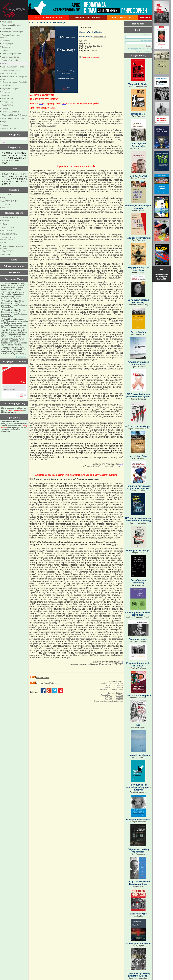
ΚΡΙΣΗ (5, 198)
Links (14, 260)
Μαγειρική (6, 92)
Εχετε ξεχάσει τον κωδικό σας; (140, 49)
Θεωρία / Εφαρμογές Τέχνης (13, 67)
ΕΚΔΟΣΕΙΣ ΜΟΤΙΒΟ (122, 17)
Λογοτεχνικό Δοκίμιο (10, 89)
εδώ (121, 464)
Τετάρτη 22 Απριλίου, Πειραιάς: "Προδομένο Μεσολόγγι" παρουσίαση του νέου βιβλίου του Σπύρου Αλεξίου (14, 313)
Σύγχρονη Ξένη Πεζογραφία (13, 118)
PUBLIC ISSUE (8, 227)
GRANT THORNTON (10, 217)
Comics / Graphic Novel (11, 25)
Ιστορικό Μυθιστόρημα (11, 70)
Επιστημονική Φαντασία (11, 54)
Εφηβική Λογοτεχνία (10, 60)
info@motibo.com (116, 689)
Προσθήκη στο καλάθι (89, 57)
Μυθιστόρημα (7, 102)
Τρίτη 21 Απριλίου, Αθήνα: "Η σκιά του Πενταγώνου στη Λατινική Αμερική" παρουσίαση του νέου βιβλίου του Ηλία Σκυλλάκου (14, 333)
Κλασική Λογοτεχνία (10, 73)
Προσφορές (138, 24)
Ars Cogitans (7, 22)
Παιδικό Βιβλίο (8, 105)
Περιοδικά (14, 190)
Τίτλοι (14, 169)
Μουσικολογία (7, 99)
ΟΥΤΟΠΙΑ (6, 204)
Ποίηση (5, 108)
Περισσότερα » (22, 357)
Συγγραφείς (14, 147)
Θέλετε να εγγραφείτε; (143, 51)
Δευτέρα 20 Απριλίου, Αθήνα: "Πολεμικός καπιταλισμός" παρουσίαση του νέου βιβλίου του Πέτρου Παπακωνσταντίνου (14, 342)
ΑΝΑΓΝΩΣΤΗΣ (8, 231)
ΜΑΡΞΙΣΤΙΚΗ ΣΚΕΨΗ (11, 201)
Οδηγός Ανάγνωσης (14, 266)
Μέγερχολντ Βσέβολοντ (91, 32)
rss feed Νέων (42, 678)
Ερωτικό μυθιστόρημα (11, 57)
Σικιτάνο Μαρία (99, 37)
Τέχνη (4, 122)
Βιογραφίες (6, 40)
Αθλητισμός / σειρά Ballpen (13, 32)
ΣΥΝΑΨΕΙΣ (6, 255)
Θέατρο (5, 64)
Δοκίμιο (5, 50)
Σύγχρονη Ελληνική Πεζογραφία (14, 115)
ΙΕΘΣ (4, 243)
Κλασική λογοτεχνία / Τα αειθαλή (15, 82)
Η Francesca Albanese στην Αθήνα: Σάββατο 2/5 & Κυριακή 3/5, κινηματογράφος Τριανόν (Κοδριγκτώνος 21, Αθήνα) (13, 286)
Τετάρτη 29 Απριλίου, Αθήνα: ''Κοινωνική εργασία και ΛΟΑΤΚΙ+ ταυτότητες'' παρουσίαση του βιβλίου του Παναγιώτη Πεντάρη (13, 351)
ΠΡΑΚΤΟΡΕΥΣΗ (8, 251)
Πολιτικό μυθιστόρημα (11, 112)
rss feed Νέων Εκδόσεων (47, 683)
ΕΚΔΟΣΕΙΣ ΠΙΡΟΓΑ (10, 234)
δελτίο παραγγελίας (15, 410)
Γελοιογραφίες (8, 44)
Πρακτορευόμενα (14, 213)
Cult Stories (7, 28)
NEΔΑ (4, 224)
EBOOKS (145, 17)
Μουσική (5, 95)
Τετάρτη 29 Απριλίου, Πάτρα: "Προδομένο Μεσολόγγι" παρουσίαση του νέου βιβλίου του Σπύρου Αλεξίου (14, 304)
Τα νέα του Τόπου (14, 279)
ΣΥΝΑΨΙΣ (6, 208)
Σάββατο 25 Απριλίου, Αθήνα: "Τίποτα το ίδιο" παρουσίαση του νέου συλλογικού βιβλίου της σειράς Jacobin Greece (13, 295)
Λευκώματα (6, 85)
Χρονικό (5, 125)
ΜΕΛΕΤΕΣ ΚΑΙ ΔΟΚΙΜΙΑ (88, 17)
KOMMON (6, 221)
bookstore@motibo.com (113, 701)
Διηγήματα (6, 47)
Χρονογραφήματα (9, 128)
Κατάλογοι (14, 273)
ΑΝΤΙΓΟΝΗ (6, 194)
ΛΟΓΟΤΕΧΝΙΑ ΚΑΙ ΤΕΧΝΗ (49, 17)
